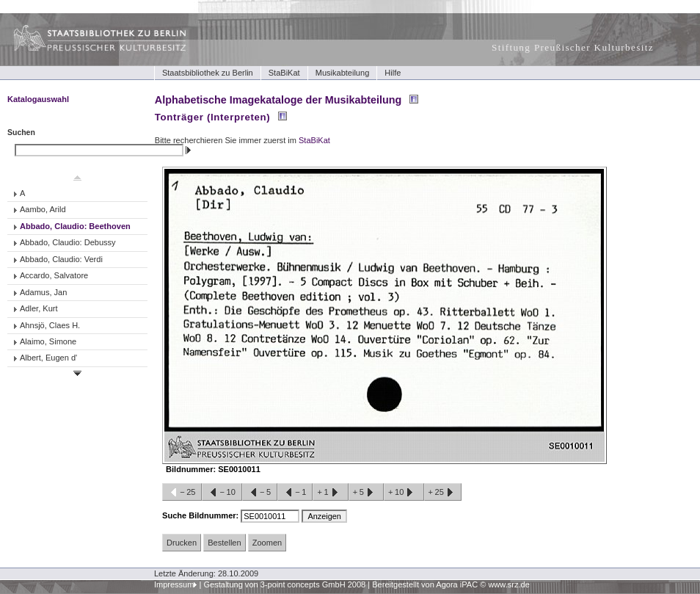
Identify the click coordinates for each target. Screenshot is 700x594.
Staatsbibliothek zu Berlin (208, 73)
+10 (404, 493)
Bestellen (224, 543)
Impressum (174, 584)
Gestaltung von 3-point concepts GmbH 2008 (284, 584)
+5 (366, 493)
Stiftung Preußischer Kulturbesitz (573, 47)
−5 (260, 493)
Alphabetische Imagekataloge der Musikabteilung (278, 100)
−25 (182, 493)
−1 (295, 493)
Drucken (182, 543)
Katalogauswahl (38, 99)
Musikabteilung (343, 73)
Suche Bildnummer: (201, 515)
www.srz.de (508, 584)
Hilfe (393, 73)
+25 (443, 493)
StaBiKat (284, 73)
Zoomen (267, 543)
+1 (330, 493)
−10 (222, 493)
